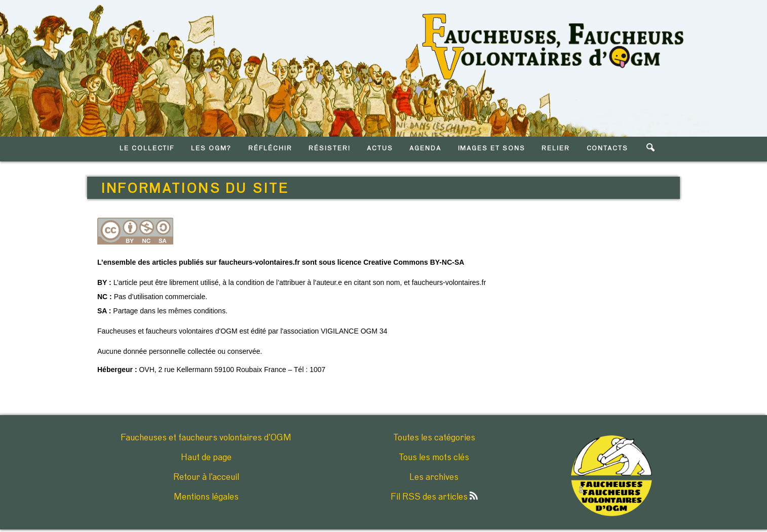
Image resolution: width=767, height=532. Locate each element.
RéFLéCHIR (270, 149)
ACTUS (380, 149)
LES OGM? (212, 149)
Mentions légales (206, 497)
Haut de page (206, 458)
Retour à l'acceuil (206, 477)
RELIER (556, 149)
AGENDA (425, 149)
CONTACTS (608, 149)
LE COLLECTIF (147, 149)
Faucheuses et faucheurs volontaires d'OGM (206, 438)
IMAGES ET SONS (492, 149)
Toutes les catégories (434, 438)
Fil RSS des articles (434, 497)
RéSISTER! (330, 149)
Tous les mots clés (434, 458)
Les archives (434, 477)
